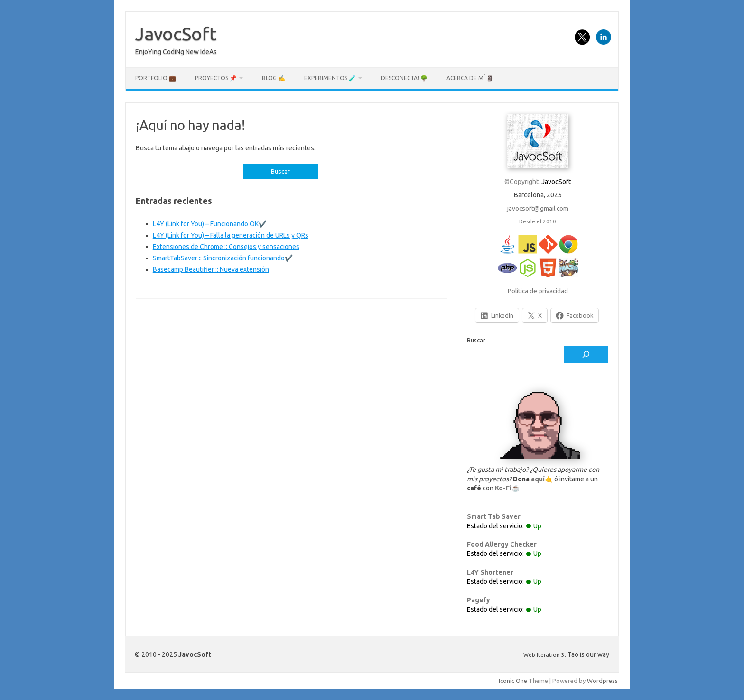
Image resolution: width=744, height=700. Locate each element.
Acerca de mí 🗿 (470, 78)
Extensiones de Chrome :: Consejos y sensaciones (226, 247)
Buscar (476, 340)
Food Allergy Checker (502, 544)
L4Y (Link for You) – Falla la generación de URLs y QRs (231, 235)
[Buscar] (586, 355)
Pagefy (479, 600)
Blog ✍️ (274, 78)
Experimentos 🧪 (330, 78)
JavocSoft (176, 34)
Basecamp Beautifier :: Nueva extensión (211, 269)
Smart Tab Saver (494, 516)
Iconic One (513, 681)
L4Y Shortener (490, 572)
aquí (538, 479)
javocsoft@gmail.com (538, 208)
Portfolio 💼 (156, 78)
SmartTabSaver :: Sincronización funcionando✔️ (223, 258)
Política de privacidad (538, 291)
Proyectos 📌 (216, 78)
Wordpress (602, 681)
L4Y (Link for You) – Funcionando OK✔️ (210, 224)
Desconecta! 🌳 (404, 78)
